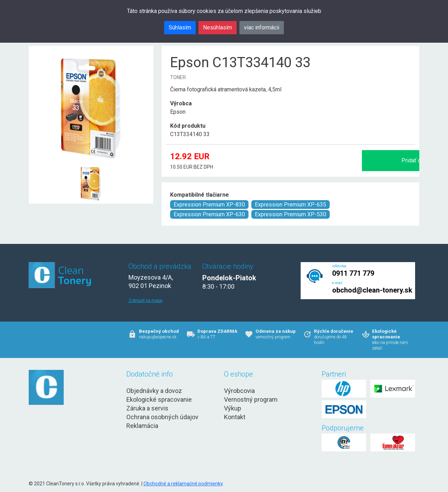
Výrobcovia (239, 391)
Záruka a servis (147, 408)
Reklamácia (142, 426)
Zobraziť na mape (145, 301)
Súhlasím (180, 27)
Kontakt (235, 417)
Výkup (233, 408)
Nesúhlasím (218, 27)
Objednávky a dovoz (154, 391)
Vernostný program (251, 399)
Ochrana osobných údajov (162, 417)
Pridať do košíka (341, 160)
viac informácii (262, 27)
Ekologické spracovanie (159, 399)
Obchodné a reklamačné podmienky (183, 484)
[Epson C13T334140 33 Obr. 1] (91, 167)
